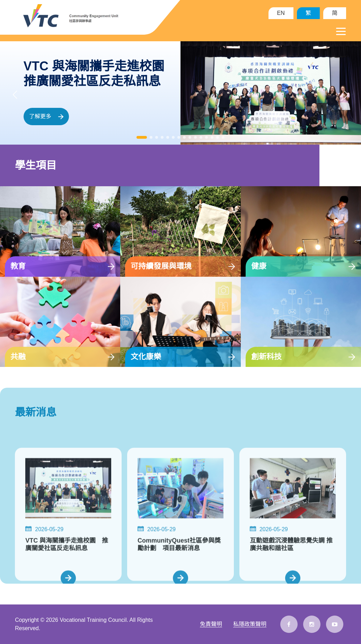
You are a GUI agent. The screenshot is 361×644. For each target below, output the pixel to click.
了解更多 (46, 117)
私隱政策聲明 (250, 624)
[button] (142, 137)
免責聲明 (211, 624)
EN (281, 13)
